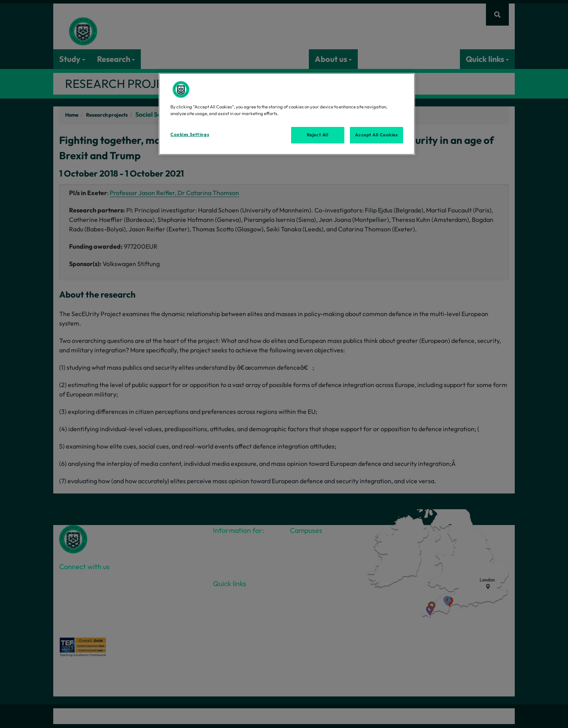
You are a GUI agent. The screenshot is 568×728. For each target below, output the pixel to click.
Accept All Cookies (376, 135)
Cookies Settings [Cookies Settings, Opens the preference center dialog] (190, 134)
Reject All (318, 135)
